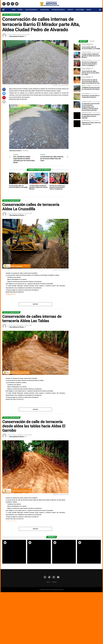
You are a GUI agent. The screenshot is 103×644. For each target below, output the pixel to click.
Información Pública (58, 10)
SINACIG (89, 10)
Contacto (70, 10)
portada (26, 151)
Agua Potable (80, 10)
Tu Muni (20, 10)
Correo (54, 582)
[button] (12, 127)
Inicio (14, 10)
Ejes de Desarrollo (31, 10)
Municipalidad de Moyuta (17, 36)
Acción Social (45, 10)
